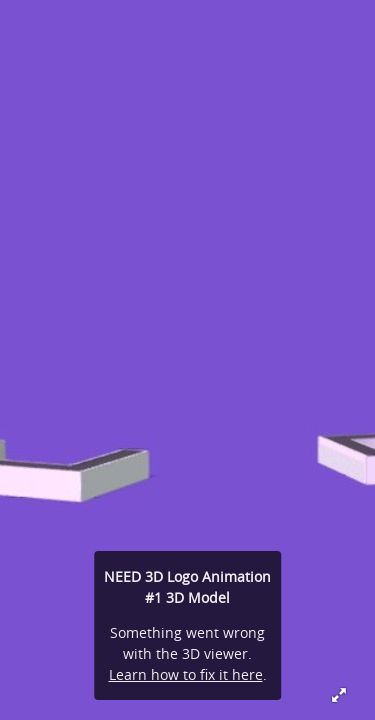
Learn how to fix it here (186, 674)
